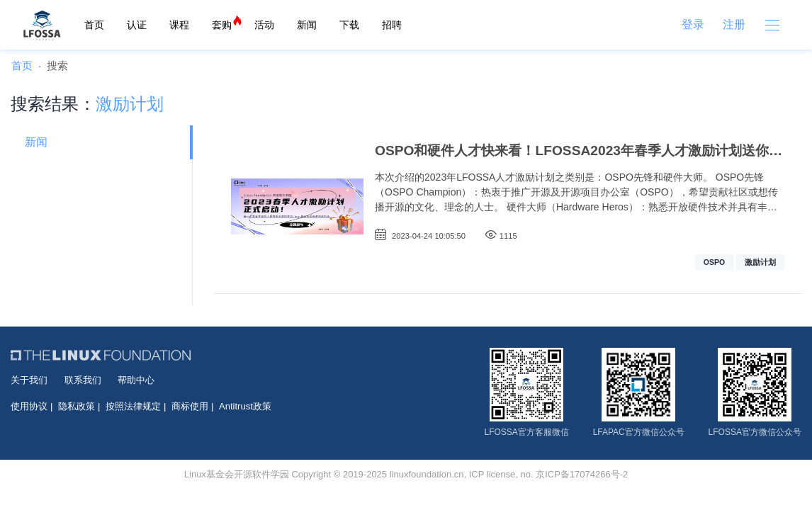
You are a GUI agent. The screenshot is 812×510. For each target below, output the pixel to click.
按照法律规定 (133, 406)
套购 (222, 25)
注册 (734, 24)
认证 (137, 25)
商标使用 (190, 406)
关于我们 (29, 380)
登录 (693, 24)
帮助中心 (136, 380)
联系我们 (83, 380)
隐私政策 (77, 406)
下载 (349, 25)
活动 (264, 25)
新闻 (307, 25)
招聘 (392, 25)
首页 (94, 25)
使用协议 (29, 406)
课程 (179, 25)
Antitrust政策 (245, 406)
